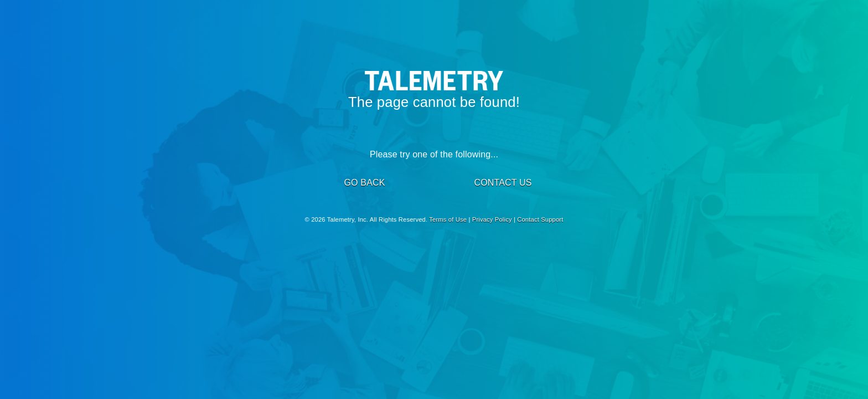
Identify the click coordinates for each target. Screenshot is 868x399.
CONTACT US (503, 183)
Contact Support (540, 219)
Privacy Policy (492, 219)
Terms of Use (448, 219)
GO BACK (364, 183)
